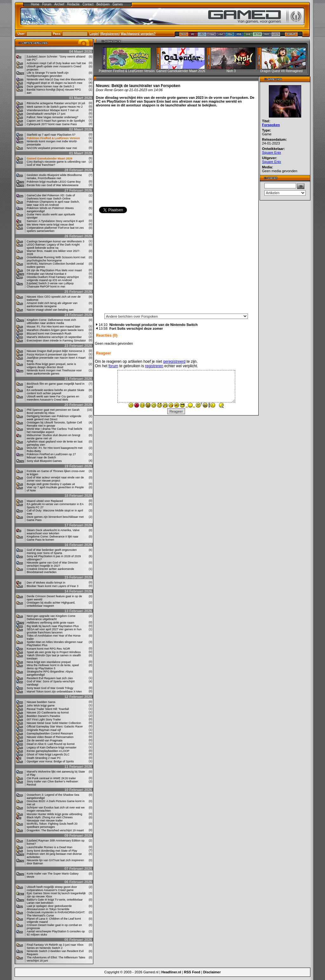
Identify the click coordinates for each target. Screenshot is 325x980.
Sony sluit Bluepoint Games (44, 461)
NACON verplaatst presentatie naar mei (52, 148)
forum (113, 366)
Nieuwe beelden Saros (41, 702)
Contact (88, 4)
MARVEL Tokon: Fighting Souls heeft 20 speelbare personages (52, 825)
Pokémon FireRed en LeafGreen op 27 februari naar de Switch (51, 456)
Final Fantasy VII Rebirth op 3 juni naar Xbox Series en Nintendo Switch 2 (55, 946)
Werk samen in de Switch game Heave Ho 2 (55, 107)
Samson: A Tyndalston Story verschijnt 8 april (55, 221)
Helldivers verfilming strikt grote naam (50, 623)
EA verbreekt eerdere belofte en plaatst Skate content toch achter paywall (56, 392)
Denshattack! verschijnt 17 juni (46, 114)
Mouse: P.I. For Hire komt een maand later (53, 327)
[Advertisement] (176, 265)
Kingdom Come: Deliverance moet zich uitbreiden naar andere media (51, 321)
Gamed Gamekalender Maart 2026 (50, 159)
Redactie (73, 4)
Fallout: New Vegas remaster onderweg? (53, 117)
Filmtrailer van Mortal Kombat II (46, 274)
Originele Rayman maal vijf (44, 730)
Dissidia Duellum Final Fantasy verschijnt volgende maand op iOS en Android (53, 279)
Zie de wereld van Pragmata (45, 740)
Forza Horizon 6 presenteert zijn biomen (52, 355)
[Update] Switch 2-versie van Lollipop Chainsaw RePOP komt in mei (50, 285)
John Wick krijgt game (41, 706)
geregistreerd (174, 362)
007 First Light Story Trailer (44, 720)
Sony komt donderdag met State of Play (52, 851)
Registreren (110, 34)
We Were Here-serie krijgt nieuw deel (50, 225)
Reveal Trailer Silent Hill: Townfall (48, 709)
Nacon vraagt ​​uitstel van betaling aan (50, 310)
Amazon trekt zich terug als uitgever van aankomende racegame (52, 305)
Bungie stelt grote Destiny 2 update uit (51, 484)
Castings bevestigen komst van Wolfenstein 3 (55, 241)
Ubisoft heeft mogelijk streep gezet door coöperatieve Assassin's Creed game (52, 889)
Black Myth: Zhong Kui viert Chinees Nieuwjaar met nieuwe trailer (50, 819)
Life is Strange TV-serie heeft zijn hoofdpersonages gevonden (48, 74)
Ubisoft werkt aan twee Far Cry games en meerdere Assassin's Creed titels (53, 398)
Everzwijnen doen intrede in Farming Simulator (56, 341)
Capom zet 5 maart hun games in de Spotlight (56, 121)
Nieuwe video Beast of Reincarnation (50, 737)
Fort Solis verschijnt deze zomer (136, 328)
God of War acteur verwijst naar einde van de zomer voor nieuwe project (55, 479)
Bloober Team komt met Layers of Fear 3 (53, 586)
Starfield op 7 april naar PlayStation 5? (51, 135)
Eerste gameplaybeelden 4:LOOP (48, 751)
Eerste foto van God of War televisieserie (53, 185)
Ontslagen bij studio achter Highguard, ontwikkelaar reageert (51, 604)
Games (118, 4)
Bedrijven (103, 4)
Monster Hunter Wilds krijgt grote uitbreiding (54, 814)
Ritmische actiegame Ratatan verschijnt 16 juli (56, 103)
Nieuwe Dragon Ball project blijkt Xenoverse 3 (56, 351)
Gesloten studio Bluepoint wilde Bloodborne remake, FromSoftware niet (54, 177)
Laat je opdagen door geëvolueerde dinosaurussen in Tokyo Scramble (49, 908)
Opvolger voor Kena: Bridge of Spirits (50, 761)
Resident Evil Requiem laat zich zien (50, 678)
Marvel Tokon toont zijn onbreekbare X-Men (54, 692)
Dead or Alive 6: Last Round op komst (51, 744)
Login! (94, 34)
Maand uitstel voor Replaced (45, 501)
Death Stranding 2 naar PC (44, 758)
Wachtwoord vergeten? (138, 34)
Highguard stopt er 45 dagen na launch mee (55, 83)
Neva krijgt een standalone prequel (49, 662)
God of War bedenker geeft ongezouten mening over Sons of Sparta (52, 551)
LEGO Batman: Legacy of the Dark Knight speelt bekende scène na (53, 246)
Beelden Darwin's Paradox (43, 716)
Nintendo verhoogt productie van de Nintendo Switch (154, 325)
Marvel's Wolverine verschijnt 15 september (54, 337)
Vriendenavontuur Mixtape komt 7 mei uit (53, 110)
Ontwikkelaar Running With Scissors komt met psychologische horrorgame (56, 259)
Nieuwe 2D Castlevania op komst (48, 713)
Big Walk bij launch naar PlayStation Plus (53, 626)
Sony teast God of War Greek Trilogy (50, 688)
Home (35, 4)
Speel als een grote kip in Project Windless (54, 652)
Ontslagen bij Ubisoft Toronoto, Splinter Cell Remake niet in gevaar (54, 424)
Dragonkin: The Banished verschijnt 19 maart (55, 830)
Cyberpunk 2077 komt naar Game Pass (52, 124)
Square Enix (272, 152)
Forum (47, 4)
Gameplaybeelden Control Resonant (50, 733)
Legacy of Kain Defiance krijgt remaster (52, 747)
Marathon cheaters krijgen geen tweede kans (55, 330)
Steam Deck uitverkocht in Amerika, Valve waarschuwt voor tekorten (53, 532)
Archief (59, 4)
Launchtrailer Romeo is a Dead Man (50, 847)
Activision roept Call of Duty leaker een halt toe (56, 63)
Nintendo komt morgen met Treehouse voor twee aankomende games (54, 372)
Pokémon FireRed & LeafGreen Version (53, 138)
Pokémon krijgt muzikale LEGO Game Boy (54, 182)
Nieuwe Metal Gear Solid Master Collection (54, 723)
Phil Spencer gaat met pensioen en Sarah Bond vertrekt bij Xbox (53, 411)
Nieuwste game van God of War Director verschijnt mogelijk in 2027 (52, 564)
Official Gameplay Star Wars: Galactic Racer (55, 727)
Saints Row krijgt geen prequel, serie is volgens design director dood (51, 366)
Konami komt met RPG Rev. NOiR (48, 649)
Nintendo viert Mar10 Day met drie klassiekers (56, 79)
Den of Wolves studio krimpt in (46, 583)
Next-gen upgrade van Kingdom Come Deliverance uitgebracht (51, 618)
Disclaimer (212, 972)
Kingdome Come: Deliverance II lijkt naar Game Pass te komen (53, 538)
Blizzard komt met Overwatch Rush (49, 334)
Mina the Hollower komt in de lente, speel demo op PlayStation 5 (53, 667)
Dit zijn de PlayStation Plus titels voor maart (54, 270)
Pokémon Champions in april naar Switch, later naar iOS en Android (53, 203)
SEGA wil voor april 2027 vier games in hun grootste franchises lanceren (54, 631)
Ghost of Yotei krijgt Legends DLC (48, 754)
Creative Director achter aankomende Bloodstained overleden (50, 571)
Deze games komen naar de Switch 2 (50, 86)
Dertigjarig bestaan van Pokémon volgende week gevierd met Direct (54, 418)
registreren (154, 366)
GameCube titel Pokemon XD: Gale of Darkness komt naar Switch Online (51, 197)
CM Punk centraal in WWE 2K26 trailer (51, 778)
